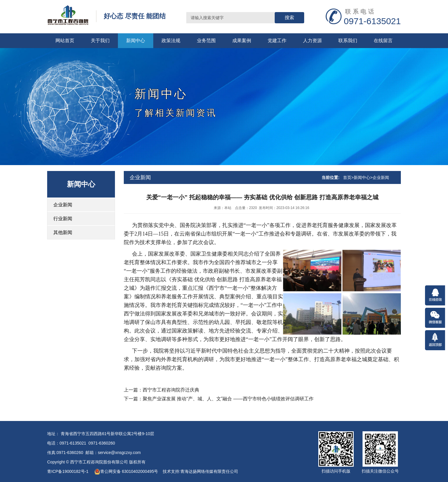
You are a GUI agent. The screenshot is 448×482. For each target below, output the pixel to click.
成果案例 (242, 41)
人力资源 (312, 41)
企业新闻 (63, 205)
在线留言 (383, 41)
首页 (347, 177)
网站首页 (65, 41)
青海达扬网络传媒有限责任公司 (209, 471)
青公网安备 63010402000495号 (126, 471)
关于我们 (100, 41)
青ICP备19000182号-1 (68, 471)
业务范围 (206, 41)
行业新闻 (63, 219)
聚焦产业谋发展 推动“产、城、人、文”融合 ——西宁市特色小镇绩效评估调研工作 (228, 399)
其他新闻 (63, 232)
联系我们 (348, 41)
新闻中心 (136, 41)
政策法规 (171, 41)
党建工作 (277, 41)
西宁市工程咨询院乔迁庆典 (171, 390)
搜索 (289, 18)
